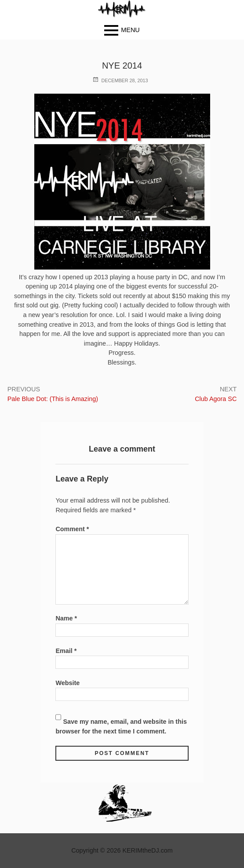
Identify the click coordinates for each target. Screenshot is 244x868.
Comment (72, 529)
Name (66, 618)
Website (67, 683)
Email (66, 651)
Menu (130, 30)
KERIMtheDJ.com (147, 850)
